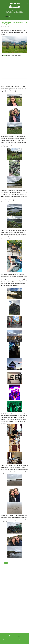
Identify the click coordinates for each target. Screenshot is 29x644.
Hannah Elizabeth (15, 5)
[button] (27, 23)
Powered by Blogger (14, 636)
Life (6, 563)
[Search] (27, 3)
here (5, 56)
